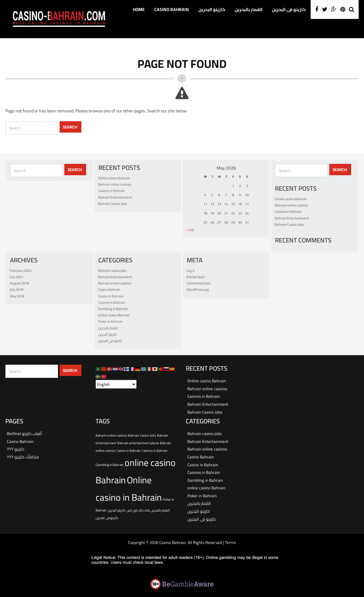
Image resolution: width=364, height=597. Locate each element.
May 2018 (17, 296)
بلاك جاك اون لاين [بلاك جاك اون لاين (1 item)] (138, 510)
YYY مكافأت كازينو (23, 457)
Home (139, 9)
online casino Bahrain (114, 315)
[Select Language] (116, 384)
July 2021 (17, 277)
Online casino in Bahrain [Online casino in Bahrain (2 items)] (129, 489)
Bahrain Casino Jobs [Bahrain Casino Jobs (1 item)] (142, 435)
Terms (230, 542)
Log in (191, 271)
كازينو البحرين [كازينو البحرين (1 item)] (117, 510)
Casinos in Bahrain (112, 191)
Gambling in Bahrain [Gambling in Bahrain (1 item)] (110, 465)
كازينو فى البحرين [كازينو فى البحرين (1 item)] (107, 518)
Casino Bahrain (172, 9)
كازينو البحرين (212, 9)
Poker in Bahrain (110, 321)
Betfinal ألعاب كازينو (24, 433)
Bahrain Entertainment (115, 197)
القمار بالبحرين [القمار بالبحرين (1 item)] (160, 510)
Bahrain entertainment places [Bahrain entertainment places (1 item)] (138, 443)
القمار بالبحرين (249, 9)
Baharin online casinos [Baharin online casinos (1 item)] (111, 435)
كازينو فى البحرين (289, 9)
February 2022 (21, 271)
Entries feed (195, 277)
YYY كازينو (16, 449)
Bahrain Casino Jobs (113, 204)
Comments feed (198, 283)
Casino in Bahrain (111, 296)
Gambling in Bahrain (113, 309)
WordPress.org (198, 290)
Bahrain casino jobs (112, 271)
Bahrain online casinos (115, 184)
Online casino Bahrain (114, 178)
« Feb (190, 230)
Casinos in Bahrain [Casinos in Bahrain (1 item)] (155, 451)
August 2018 (19, 283)
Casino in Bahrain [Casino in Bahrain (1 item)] (129, 451)
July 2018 (17, 290)
